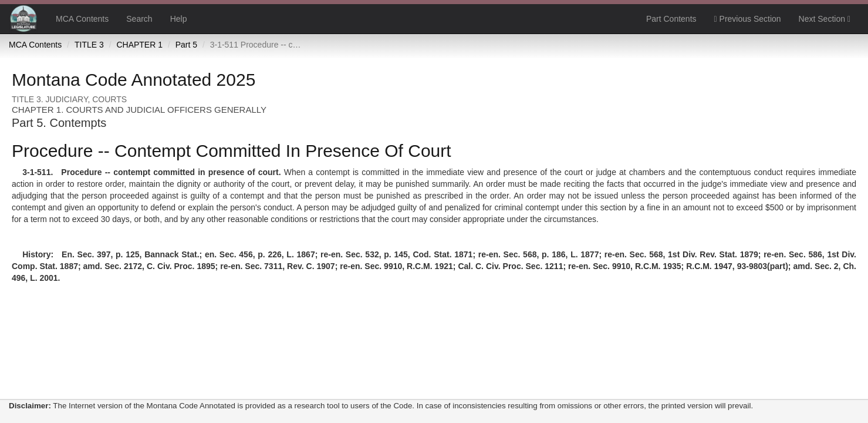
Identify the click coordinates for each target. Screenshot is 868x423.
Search (139, 19)
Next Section (825, 19)
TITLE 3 (89, 45)
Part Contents (671, 19)
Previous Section (748, 19)
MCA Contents (82, 19)
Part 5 (186, 45)
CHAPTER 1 (139, 45)
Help (179, 19)
